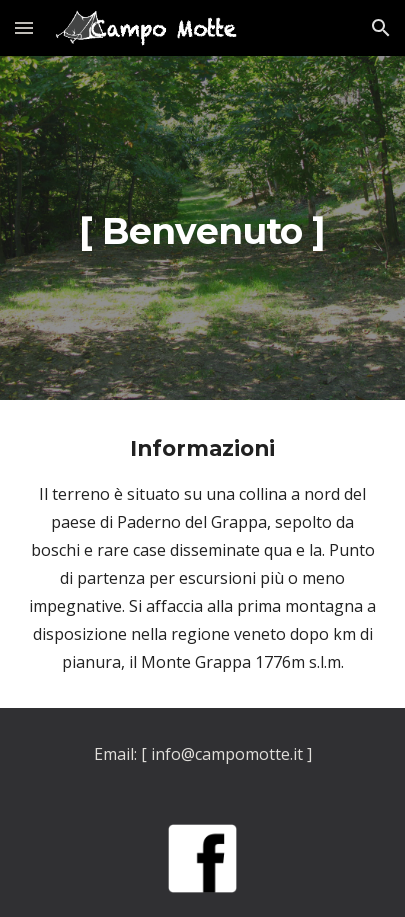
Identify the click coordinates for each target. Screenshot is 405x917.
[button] (24, 27)
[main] (202, 228)
